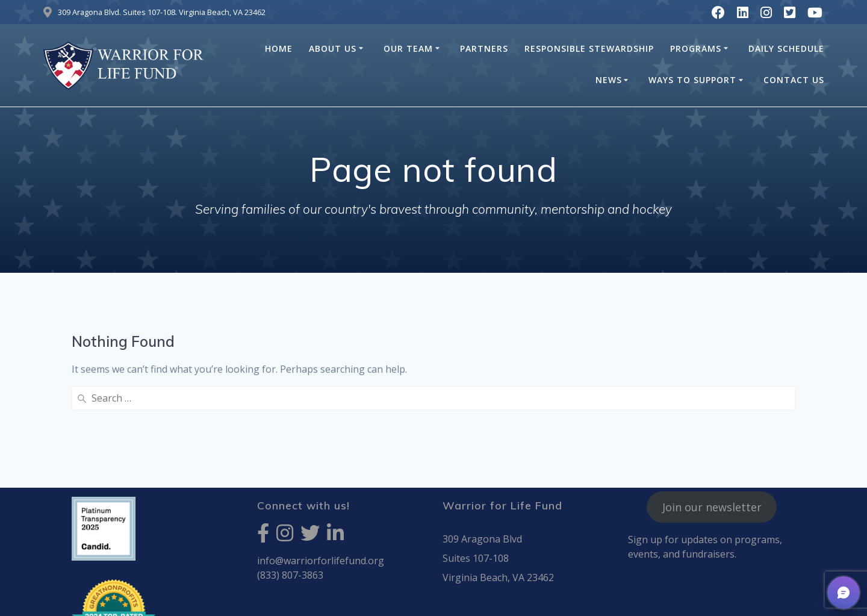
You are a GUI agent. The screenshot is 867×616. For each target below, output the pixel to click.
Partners (484, 48)
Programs (696, 48)
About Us (333, 48)
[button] (844, 593)
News (609, 80)
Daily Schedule (786, 48)
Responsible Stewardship (589, 48)
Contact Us (794, 80)
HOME (279, 48)
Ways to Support (692, 80)
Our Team (408, 48)
